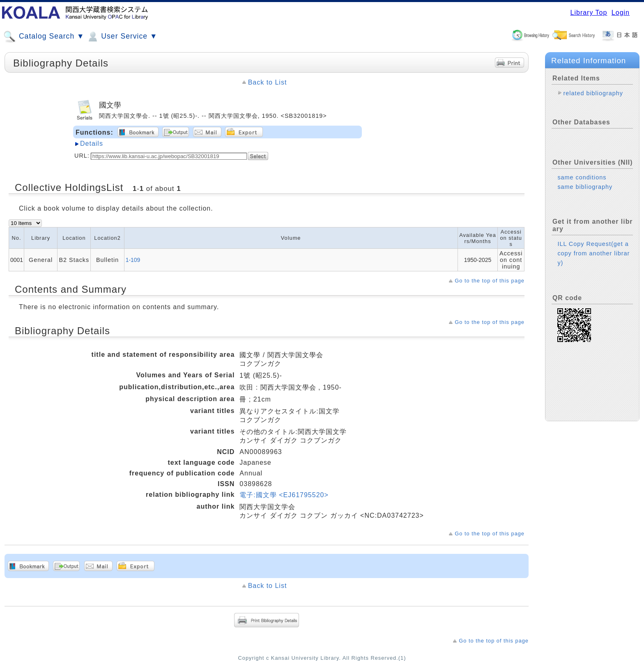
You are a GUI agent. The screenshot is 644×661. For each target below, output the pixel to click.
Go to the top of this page (490, 281)
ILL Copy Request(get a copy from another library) (593, 253)
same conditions (582, 177)
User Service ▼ (122, 37)
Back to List (268, 82)
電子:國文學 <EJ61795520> (284, 495)
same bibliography (585, 187)
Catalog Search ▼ (44, 37)
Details (92, 143)
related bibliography (593, 93)
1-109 (133, 260)
